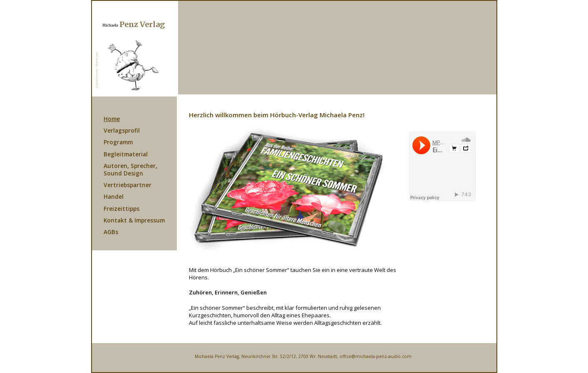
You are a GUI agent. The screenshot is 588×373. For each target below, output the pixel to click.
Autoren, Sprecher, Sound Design (130, 169)
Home (112, 119)
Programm (118, 142)
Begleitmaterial (126, 154)
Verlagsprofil (122, 130)
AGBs (111, 232)
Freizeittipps (122, 209)
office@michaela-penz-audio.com (376, 356)
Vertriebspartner (128, 185)
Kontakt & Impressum (134, 220)
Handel (114, 196)
